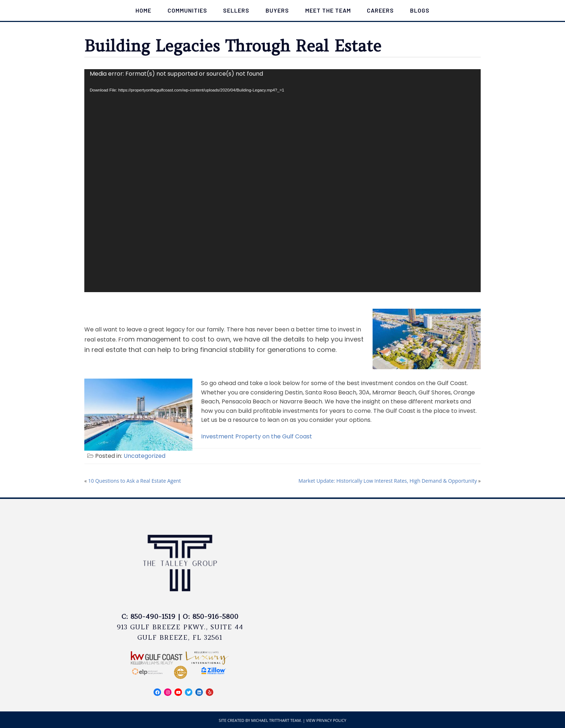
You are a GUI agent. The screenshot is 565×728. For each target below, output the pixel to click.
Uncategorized (144, 456)
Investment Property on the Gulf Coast (257, 436)
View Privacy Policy (326, 720)
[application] (282, 181)
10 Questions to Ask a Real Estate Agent (135, 481)
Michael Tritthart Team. (276, 720)
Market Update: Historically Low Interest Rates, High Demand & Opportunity (388, 481)
